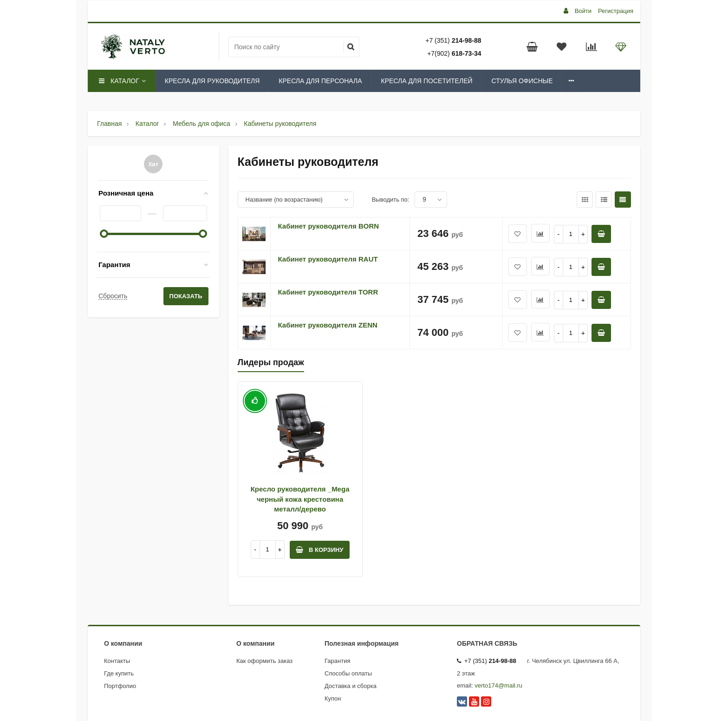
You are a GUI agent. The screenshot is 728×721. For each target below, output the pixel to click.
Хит (153, 164)
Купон (333, 698)
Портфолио (120, 686)
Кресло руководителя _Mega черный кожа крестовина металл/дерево (300, 499)
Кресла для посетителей (426, 81)
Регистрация (616, 11)
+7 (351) (453, 40)
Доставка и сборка (351, 686)
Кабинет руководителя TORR (328, 292)
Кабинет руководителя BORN (329, 226)
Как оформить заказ (264, 661)
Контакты (117, 661)
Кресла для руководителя (212, 81)
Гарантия (114, 265)
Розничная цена (126, 193)
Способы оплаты (348, 673)
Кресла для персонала (320, 81)
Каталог (122, 81)
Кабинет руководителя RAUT (328, 259)
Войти (583, 11)
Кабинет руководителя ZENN (328, 325)
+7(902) (454, 53)
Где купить (119, 673)
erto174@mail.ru (500, 685)
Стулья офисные (522, 81)
